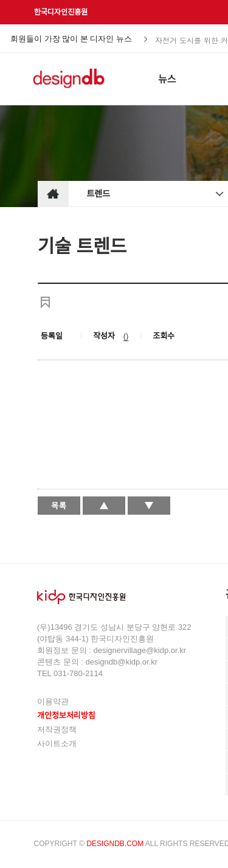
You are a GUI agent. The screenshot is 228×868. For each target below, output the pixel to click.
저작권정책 (57, 729)
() (126, 336)
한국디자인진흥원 (61, 12)
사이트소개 (57, 743)
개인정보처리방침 (66, 715)
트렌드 (99, 194)
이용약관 (53, 701)
